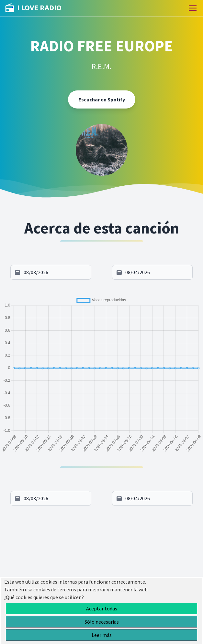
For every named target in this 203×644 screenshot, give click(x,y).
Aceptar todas (102, 608)
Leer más (102, 635)
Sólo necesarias (102, 622)
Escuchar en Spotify (102, 99)
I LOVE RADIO (33, 8)
